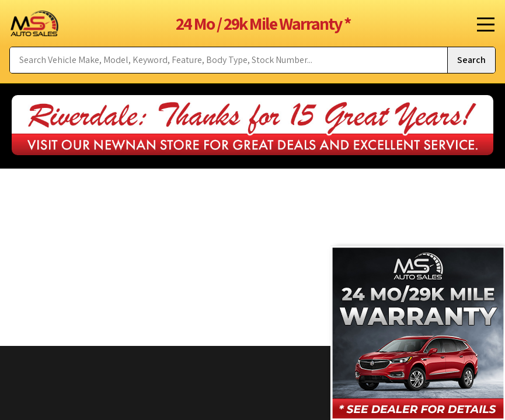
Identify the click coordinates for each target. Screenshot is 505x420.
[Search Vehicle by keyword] (229, 60)
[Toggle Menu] (482, 23)
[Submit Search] (471, 60)
